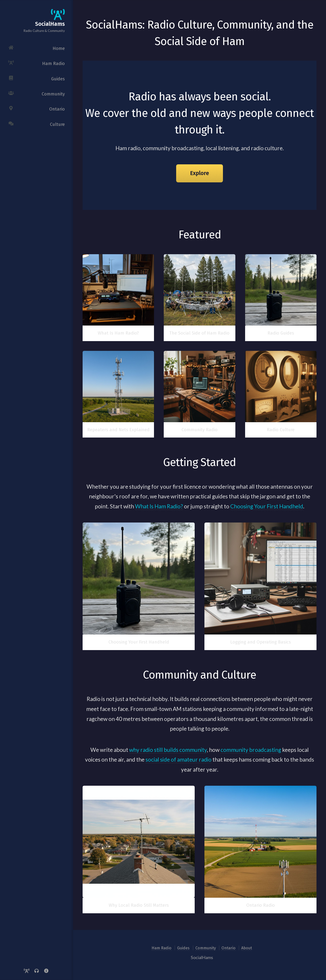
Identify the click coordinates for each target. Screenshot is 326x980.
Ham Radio (162, 948)
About (247, 948)
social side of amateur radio (178, 760)
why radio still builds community (168, 750)
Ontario (229, 948)
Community (206, 948)
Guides (183, 948)
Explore (200, 173)
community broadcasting (251, 750)
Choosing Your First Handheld (267, 506)
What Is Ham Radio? (159, 506)
